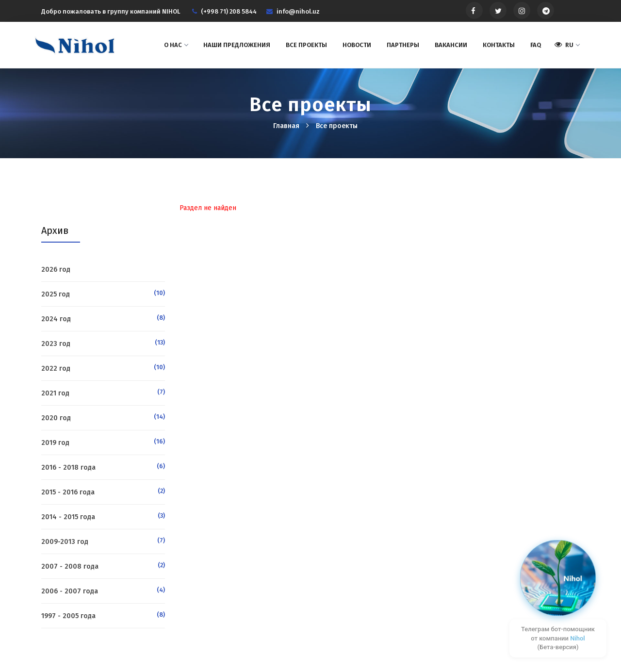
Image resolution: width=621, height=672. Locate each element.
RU (567, 45)
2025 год (56, 294)
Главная (287, 126)
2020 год (56, 418)
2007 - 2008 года (70, 566)
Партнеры (403, 45)
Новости (357, 45)
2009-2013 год (65, 542)
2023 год (56, 344)
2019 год (55, 443)
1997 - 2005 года (68, 616)
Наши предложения (237, 45)
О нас (176, 45)
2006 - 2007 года (70, 591)
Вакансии (451, 45)
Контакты (499, 45)
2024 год (56, 319)
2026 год (56, 270)
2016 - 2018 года (68, 467)
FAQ (536, 45)
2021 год (55, 393)
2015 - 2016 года (68, 492)
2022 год (56, 369)
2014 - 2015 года (68, 517)
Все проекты (306, 45)
